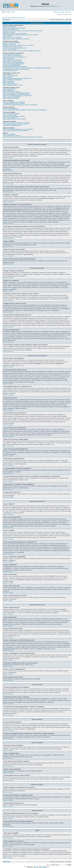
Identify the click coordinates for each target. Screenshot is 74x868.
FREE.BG (53, 6)
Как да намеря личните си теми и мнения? (14, 119)
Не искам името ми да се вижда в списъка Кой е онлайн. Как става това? (23, 31)
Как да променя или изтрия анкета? (13, 60)
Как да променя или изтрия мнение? (13, 56)
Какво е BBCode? (8, 74)
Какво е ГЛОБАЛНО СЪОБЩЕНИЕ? (13, 80)
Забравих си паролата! (9, 32)
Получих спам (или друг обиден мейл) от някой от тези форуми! (20, 105)
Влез (5, 12)
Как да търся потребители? (10, 118)
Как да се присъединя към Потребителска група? (16, 93)
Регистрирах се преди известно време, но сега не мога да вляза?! (21, 35)
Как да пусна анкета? (9, 58)
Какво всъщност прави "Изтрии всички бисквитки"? (17, 39)
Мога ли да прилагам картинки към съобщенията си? (17, 78)
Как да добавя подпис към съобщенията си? (15, 57)
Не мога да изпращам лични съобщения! (14, 102)
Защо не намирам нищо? (10, 115)
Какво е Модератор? (8, 90)
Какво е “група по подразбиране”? (12, 97)
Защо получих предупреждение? (12, 65)
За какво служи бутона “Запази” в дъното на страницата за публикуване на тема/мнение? (27, 68)
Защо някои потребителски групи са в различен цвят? (17, 96)
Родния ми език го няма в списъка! (12, 47)
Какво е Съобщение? (9, 81)
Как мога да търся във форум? (11, 114)
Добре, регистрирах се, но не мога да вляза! (15, 33)
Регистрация (11, 12)
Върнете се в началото (8, 157)
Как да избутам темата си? (10, 71)
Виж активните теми (20, 17)
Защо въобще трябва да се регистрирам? (14, 28)
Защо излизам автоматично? (11, 29)
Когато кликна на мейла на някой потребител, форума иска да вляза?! (22, 51)
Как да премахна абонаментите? (12, 125)
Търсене (69, 12)
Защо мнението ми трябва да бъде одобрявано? (16, 69)
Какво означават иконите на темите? (13, 85)
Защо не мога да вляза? (9, 27)
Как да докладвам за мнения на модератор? (15, 67)
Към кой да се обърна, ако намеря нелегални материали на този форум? (23, 137)
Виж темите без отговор (8, 17)
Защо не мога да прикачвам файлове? (13, 64)
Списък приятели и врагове (10, 109)
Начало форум (6, 20)
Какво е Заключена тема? (10, 84)
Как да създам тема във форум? (12, 54)
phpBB (31, 866)
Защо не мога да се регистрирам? (12, 38)
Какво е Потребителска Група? (11, 92)
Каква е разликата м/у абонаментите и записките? (16, 123)
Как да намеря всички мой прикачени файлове (16, 131)
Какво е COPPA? (7, 36)
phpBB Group (41, 835)
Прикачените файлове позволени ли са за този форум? (18, 129)
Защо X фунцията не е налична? (12, 136)
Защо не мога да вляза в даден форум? (14, 63)
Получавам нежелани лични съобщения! (14, 103)
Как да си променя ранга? (10, 49)
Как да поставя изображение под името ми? (15, 48)
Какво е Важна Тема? (9, 82)
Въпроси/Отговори (59, 12)
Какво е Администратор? (10, 89)
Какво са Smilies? (8, 77)
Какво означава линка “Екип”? (11, 98)
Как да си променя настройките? (12, 43)
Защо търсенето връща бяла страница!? (14, 116)
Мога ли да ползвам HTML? (10, 76)
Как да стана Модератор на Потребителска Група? (17, 94)
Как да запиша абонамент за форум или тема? (16, 124)
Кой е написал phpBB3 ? (10, 134)
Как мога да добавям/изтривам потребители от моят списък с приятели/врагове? (25, 110)
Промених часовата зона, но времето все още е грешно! (18, 45)
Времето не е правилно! (9, 44)
